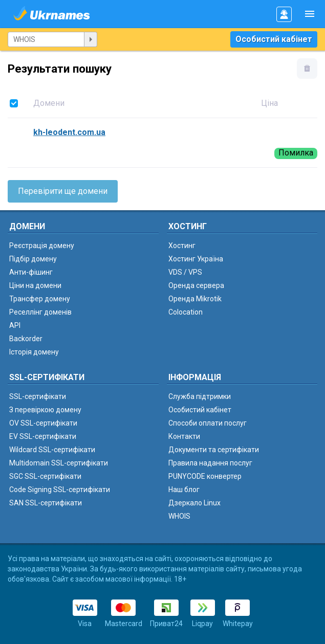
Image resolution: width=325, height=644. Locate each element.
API (15, 325)
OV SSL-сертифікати (43, 423)
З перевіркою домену (45, 410)
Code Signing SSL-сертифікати (60, 490)
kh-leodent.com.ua (69, 132)
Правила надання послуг (210, 463)
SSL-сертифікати (38, 396)
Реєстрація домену (42, 246)
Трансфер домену (40, 299)
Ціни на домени (35, 285)
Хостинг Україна (196, 259)
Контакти (184, 436)
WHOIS (179, 516)
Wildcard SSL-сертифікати (52, 450)
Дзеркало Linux (194, 503)
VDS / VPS (185, 272)
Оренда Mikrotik (195, 299)
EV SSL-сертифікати (43, 436)
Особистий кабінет (274, 39)
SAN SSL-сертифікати (46, 503)
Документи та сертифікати (214, 450)
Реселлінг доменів (40, 312)
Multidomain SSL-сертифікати (59, 463)
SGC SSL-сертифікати (45, 476)
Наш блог (184, 490)
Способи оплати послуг (208, 423)
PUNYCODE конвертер (205, 476)
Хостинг (182, 246)
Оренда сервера (196, 285)
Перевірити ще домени (63, 191)
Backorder (26, 339)
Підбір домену (33, 259)
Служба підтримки (200, 396)
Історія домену (34, 352)
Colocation (186, 312)
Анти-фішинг (31, 272)
